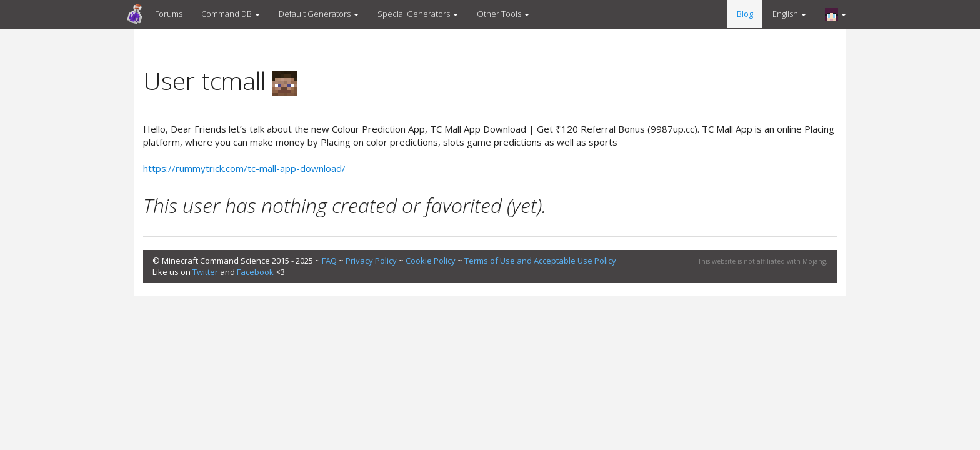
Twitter (205, 272)
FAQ (329, 261)
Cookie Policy (431, 261)
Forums (169, 14)
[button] (836, 14)
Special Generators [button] (418, 14)
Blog (745, 14)
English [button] (789, 14)
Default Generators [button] (319, 14)
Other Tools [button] (503, 14)
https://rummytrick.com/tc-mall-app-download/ (244, 168)
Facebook (255, 272)
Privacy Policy (371, 261)
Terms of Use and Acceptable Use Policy (540, 261)
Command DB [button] (231, 14)
